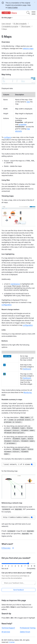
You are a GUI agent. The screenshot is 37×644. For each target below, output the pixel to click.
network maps (28, 48)
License (12, 642)
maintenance (15, 284)
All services (6, 632)
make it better (13, 7)
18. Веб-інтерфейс (20, 24)
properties (23, 124)
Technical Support (8, 628)
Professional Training (28, 628)
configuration (7, 305)
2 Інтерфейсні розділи (10, 26)
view (28, 102)
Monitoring (28, 392)
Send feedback (18, 590)
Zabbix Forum (25, 632)
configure (7, 137)
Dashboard (27, 369)
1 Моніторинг (26, 26)
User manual (6, 24)
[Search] (28, 13)
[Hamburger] (33, 13)
